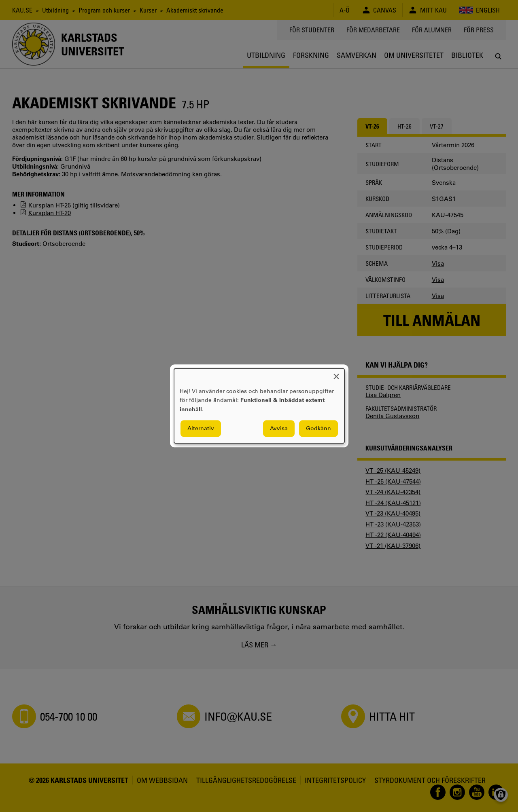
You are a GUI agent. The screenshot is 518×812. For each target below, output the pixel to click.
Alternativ (201, 429)
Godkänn (318, 429)
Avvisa (279, 429)
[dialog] (259, 406)
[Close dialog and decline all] (336, 373)
